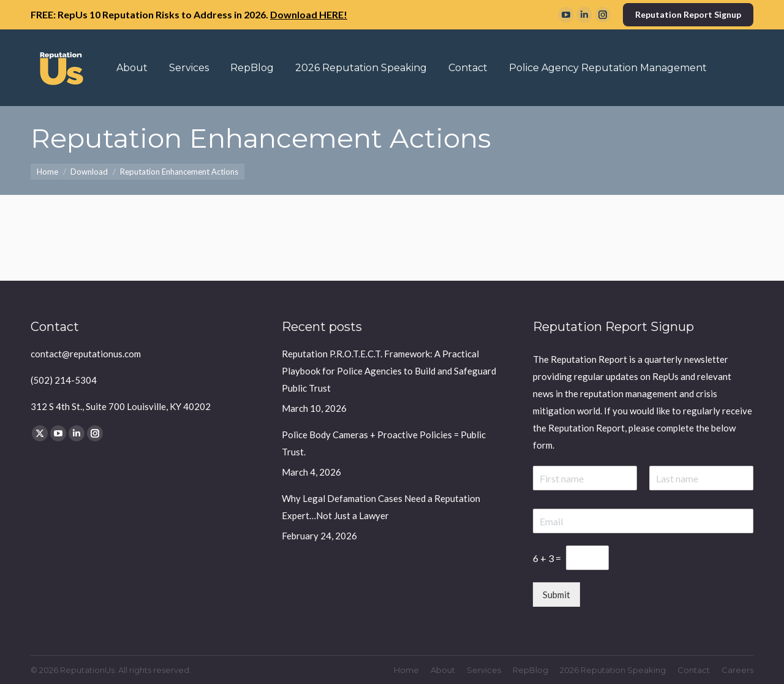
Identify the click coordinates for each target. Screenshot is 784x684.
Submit (556, 595)
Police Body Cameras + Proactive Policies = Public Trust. (384, 443)
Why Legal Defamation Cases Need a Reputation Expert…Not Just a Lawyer (381, 507)
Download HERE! (309, 14)
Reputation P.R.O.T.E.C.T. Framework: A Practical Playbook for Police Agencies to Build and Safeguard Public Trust (389, 371)
